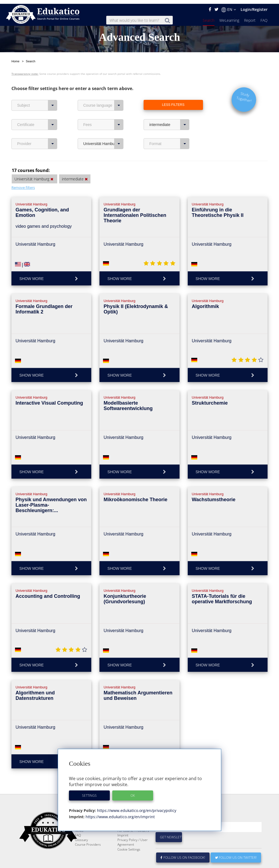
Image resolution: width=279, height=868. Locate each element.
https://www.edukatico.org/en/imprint (120, 813)
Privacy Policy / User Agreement (133, 838)
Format (169, 127)
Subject (37, 88)
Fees (103, 108)
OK (133, 792)
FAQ (264, 16)
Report (250, 16)
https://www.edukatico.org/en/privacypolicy (136, 807)
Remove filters (23, 171)
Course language (103, 88)
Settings (89, 792)
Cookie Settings (129, 846)
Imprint (123, 831)
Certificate (37, 108)
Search (209, 16)
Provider (37, 127)
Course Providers (88, 841)
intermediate (169, 108)
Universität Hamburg (103, 127)
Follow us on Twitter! (236, 854)
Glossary (81, 836)
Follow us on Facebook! (183, 854)
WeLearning (229, 16)
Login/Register (254, 6)
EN (229, 6)
